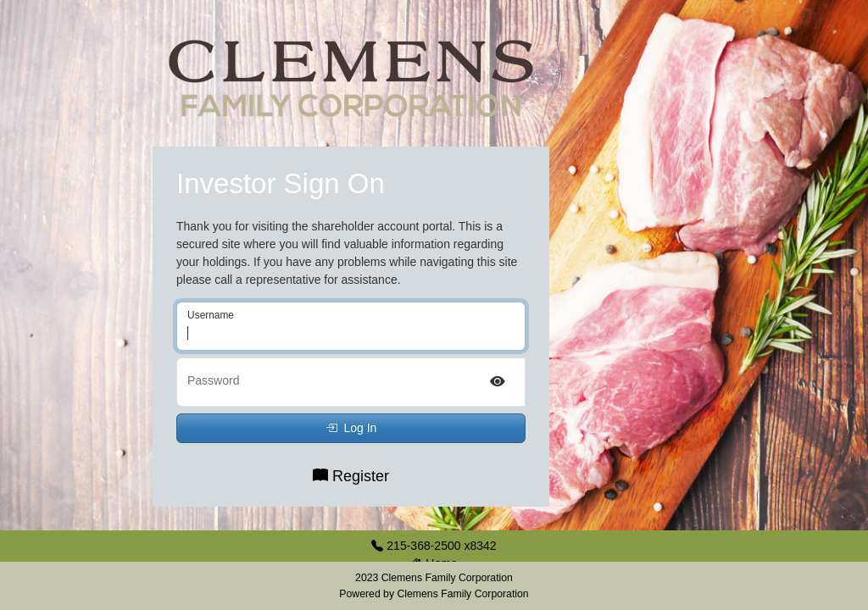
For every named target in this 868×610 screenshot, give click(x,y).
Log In (351, 428)
